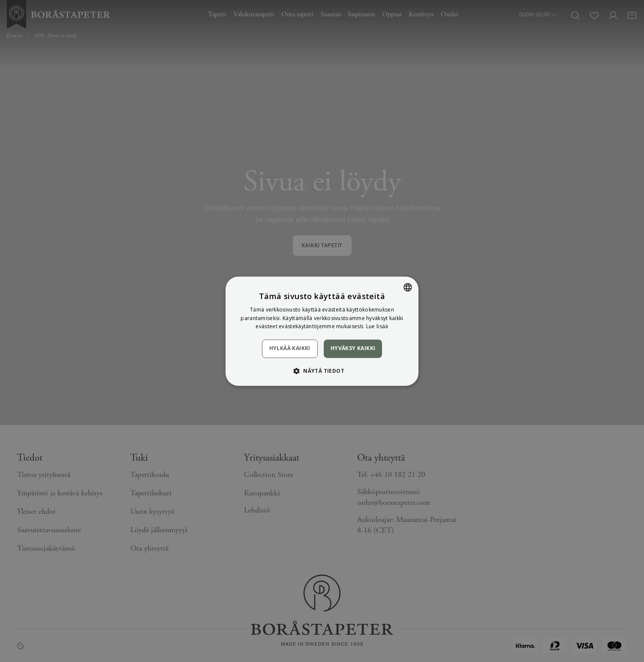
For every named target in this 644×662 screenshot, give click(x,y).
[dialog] (322, 331)
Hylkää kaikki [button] (290, 349)
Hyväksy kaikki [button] (353, 349)
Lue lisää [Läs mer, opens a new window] (377, 327)
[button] (322, 371)
